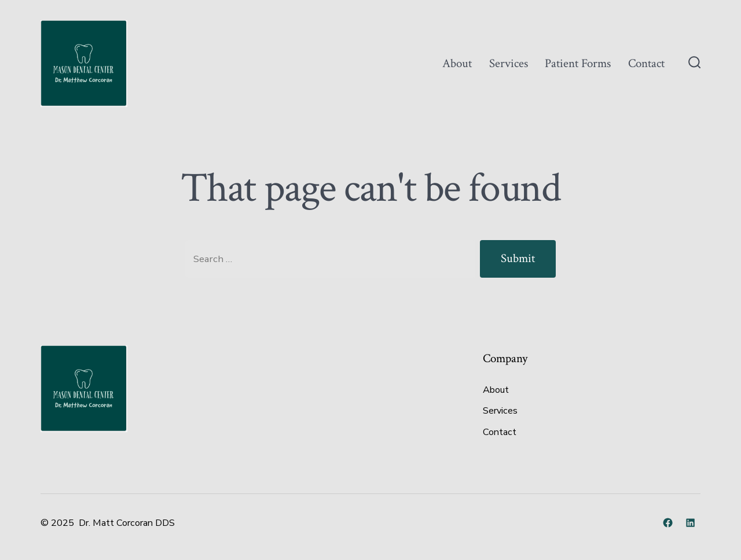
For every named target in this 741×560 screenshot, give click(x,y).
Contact (646, 63)
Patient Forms (578, 63)
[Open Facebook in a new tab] (668, 523)
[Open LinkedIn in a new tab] (690, 523)
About (457, 63)
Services (509, 63)
